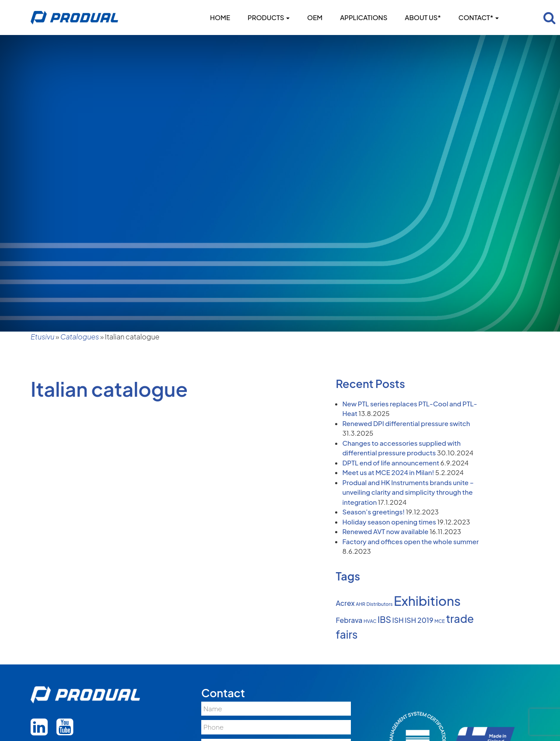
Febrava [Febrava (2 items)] (349, 620)
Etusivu (42, 337)
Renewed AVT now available (386, 531)
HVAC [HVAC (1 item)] (370, 621)
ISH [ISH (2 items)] (398, 620)
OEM (315, 17)
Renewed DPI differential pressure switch (406, 423)
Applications (364, 17)
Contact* (479, 17)
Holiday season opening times (389, 522)
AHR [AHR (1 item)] (360, 604)
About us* (423, 17)
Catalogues (80, 337)
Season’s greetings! (374, 512)
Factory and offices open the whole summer (411, 541)
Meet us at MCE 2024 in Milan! (388, 472)
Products (269, 17)
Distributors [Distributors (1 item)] (380, 604)
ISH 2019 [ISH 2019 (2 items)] (419, 620)
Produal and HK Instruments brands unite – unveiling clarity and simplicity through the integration (408, 492)
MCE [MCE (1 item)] (440, 621)
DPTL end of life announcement (391, 463)
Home (220, 17)
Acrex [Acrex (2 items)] (345, 603)
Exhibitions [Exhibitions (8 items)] (427, 601)
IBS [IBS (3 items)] (384, 619)
